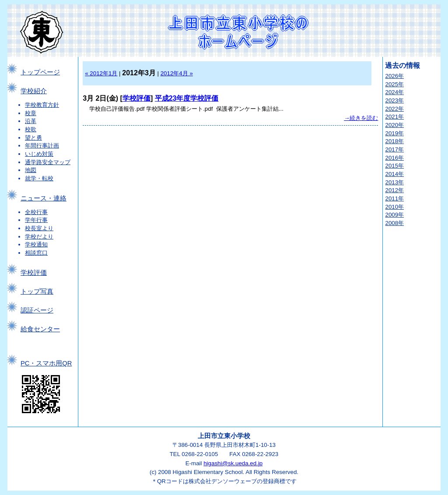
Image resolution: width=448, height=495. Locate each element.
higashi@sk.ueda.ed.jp (233, 463)
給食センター (40, 329)
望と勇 (33, 138)
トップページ (40, 72)
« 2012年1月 (101, 73)
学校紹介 (34, 91)
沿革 (31, 121)
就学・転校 (39, 178)
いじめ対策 (39, 154)
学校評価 (34, 273)
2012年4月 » (177, 73)
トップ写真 (37, 291)
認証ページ (37, 310)
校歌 (31, 129)
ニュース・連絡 (44, 198)
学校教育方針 (42, 105)
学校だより (39, 237)
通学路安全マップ (48, 162)
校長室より (39, 228)
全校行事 (36, 212)
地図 (31, 170)
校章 (31, 113)
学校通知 (36, 244)
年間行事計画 (42, 146)
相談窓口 (36, 253)
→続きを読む (361, 118)
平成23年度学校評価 (187, 98)
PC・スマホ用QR (46, 363)
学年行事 (36, 220)
